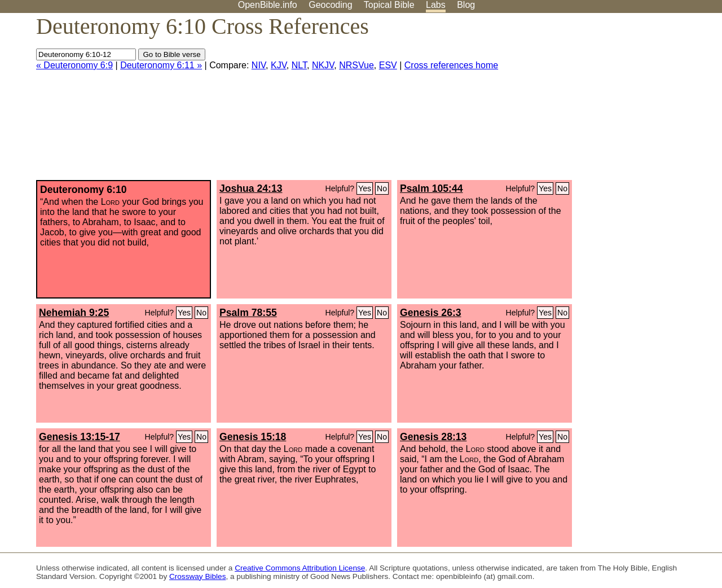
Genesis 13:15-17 (80, 437)
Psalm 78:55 (248, 313)
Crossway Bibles (197, 576)
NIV (259, 65)
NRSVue (356, 65)
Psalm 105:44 (432, 188)
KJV (279, 65)
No (382, 188)
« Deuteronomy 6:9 (74, 65)
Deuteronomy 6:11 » (161, 65)
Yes (365, 188)
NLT (299, 65)
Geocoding (330, 5)
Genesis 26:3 (431, 313)
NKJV (323, 65)
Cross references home (451, 65)
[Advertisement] (608, 101)
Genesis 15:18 (253, 437)
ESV (388, 65)
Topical (389, 5)
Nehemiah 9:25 (74, 313)
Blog (466, 5)
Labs (436, 5)
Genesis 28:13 (433, 437)
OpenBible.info (268, 5)
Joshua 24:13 (251, 188)
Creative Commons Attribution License (300, 568)
